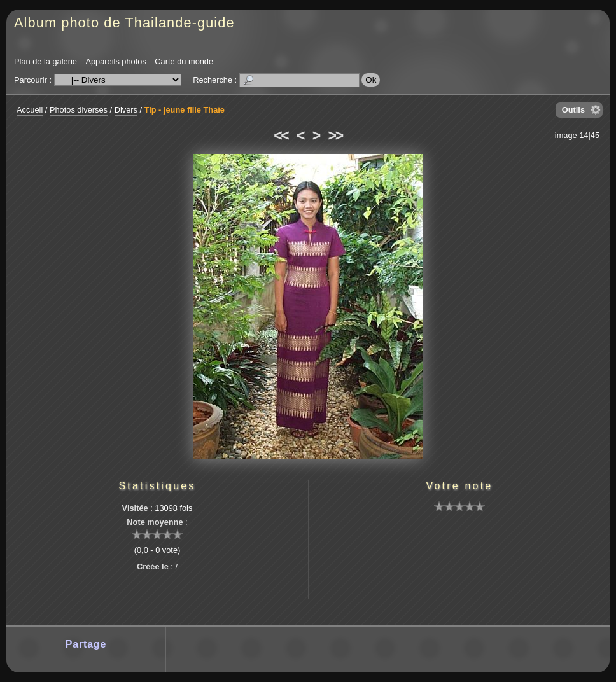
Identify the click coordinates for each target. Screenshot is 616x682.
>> (335, 136)
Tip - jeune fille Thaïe (185, 110)
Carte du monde (184, 61)
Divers (126, 110)
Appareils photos (115, 61)
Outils (573, 110)
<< (281, 136)
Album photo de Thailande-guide (124, 23)
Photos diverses (79, 110)
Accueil (30, 110)
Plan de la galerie (45, 61)
